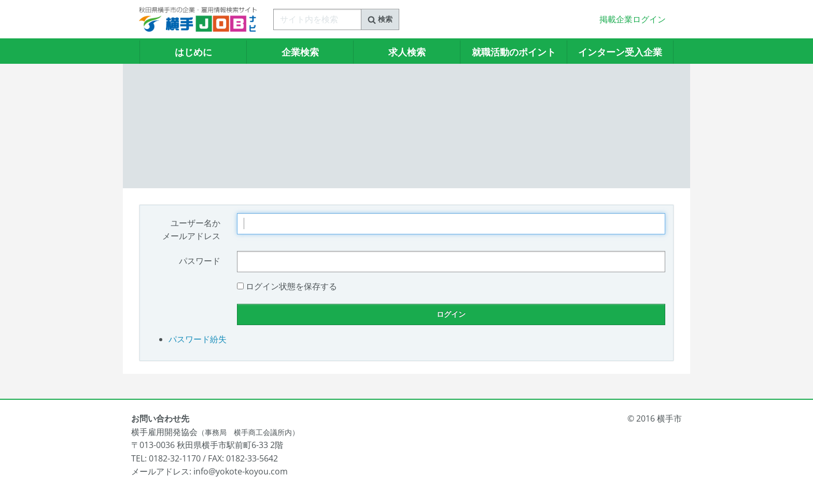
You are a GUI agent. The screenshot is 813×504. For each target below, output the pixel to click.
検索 (380, 19)
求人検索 (407, 52)
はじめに (193, 52)
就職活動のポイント (514, 52)
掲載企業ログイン (633, 19)
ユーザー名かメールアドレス (191, 230)
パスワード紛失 (198, 339)
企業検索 (300, 52)
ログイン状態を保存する (291, 286)
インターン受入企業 (620, 52)
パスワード (200, 261)
